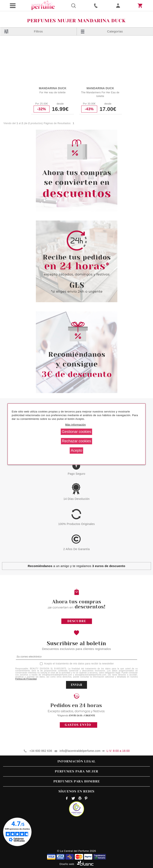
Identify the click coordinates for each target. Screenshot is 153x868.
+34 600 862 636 (41, 751)
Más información (75, 425)
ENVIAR (76, 685)
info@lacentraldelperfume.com (80, 751)
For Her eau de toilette (53, 92)
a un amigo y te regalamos (76, 566)
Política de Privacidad (26, 679)
